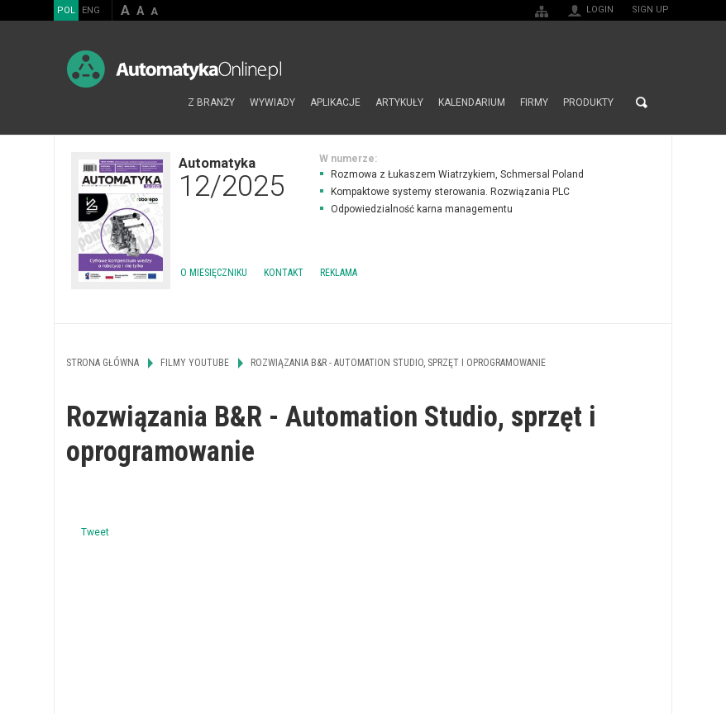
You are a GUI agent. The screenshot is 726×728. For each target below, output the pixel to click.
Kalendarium (472, 102)
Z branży (211, 102)
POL (66, 10)
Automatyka (232, 177)
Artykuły (399, 102)
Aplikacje (335, 102)
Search (642, 102)
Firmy (534, 102)
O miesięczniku (214, 273)
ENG (91, 10)
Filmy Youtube (195, 363)
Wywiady (272, 102)
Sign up (650, 10)
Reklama (339, 273)
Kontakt (284, 273)
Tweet (95, 532)
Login (600, 10)
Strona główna (162, 102)
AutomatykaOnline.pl (174, 69)
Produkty (588, 102)
